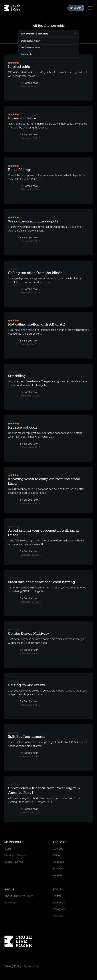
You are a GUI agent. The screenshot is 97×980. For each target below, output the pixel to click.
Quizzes (58, 875)
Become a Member (16, 855)
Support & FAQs (14, 862)
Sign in (8, 849)
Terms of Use (32, 966)
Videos (57, 855)
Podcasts (59, 862)
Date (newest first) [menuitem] (31, 41)
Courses (58, 849)
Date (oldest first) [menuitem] (30, 48)
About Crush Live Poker (19, 896)
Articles (58, 868)
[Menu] (90, 8)
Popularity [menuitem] (27, 54)
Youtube (58, 916)
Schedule (10, 903)
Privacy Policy (13, 966)
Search (76, 8)
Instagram (59, 909)
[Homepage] (12, 8)
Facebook (59, 903)
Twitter (57, 896)
